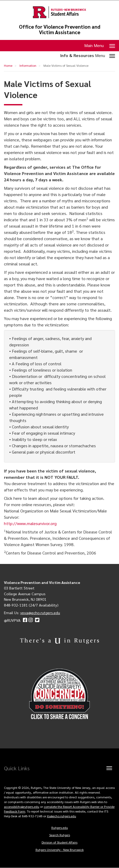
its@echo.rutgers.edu (61, 816)
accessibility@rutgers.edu (22, 807)
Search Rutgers (60, 835)
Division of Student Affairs (60, 842)
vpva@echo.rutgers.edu (40, 613)
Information (28, 65)
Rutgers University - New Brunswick (60, 850)
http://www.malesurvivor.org (30, 523)
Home (8, 65)
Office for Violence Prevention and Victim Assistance (60, 29)
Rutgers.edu (60, 828)
